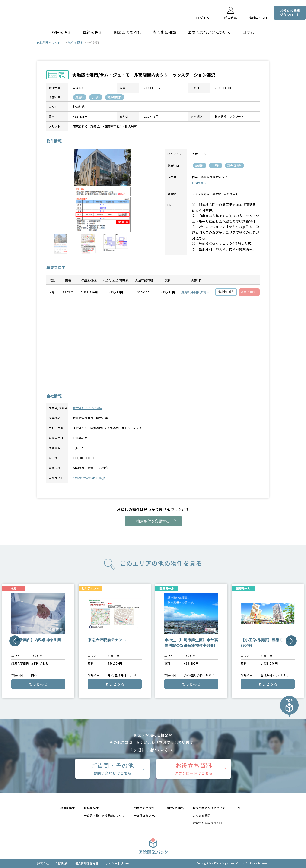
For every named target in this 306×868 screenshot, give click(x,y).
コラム (248, 32)
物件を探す (62, 32)
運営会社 (43, 863)
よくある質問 (202, 815)
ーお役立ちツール (146, 815)
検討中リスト (259, 18)
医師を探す (93, 32)
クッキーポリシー (117, 863)
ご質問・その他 (112, 768)
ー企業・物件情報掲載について (104, 815)
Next (291, 641)
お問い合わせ (249, 292)
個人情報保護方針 (87, 863)
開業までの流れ (128, 32)
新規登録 (231, 18)
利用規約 (62, 863)
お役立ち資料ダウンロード (210, 823)
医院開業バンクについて (209, 32)
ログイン (203, 18)
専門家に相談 (164, 32)
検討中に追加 (226, 292)
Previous (15, 641)
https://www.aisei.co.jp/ (90, 478)
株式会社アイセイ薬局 (87, 408)
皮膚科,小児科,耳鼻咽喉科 (195, 293)
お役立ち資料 (194, 768)
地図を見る (199, 183)
